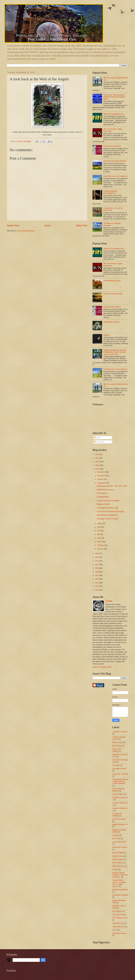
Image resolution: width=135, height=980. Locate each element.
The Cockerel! (102, 493)
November (101, 476)
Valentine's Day (118, 923)
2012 (97, 583)
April (99, 538)
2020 (97, 553)
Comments (99, 442)
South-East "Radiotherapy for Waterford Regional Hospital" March (114, 97)
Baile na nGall (118, 742)
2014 (97, 575)
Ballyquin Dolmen (103, 504)
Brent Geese (117, 746)
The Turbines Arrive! (120, 918)
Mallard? (107, 335)
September (102, 483)
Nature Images (118, 859)
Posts (97, 438)
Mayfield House (118, 856)
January (100, 549)
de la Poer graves (119, 819)
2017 (97, 564)
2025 (97, 454)
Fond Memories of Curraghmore (115, 176)
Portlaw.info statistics (120, 895)
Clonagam (116, 765)
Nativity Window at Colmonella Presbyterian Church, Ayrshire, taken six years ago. (115, 352)
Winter (115, 930)
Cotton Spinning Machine (118, 790)
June (99, 531)
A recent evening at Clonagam (108, 501)
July (99, 527)
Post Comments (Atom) (26, 231)
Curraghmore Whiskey (117, 815)
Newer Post (13, 226)
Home (48, 226)
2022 (97, 465)
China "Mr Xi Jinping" (117, 750)
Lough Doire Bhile (119, 842)
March (100, 542)
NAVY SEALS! (118, 863)
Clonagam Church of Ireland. (108, 519)
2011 (97, 586)
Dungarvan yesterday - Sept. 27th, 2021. (112, 486)
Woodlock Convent (119, 933)
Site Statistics (117, 911)
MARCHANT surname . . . (107, 490)
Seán (110, 601)
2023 (97, 462)
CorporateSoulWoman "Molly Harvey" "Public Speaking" (120, 781)
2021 (97, 469)
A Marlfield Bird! (103, 497)
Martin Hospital (118, 853)
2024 (97, 458)
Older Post (82, 226)
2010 (97, 590)
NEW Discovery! (119, 866)
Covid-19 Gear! (118, 794)
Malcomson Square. (120, 847)
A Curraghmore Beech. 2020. (108, 508)
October (100, 479)
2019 (97, 557)
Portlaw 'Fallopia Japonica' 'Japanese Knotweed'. (120, 875)
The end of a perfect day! (113, 294)
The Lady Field (118, 914)
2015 (97, 572)
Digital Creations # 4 (120, 824)
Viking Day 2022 (119, 927)
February (101, 545)
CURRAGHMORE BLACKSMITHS (110, 192)
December (101, 472)
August (100, 523)
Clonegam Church (119, 769)
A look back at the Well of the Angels (110, 511)
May (99, 534)
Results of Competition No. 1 (114, 114)
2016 (97, 568)
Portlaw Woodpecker (120, 890)
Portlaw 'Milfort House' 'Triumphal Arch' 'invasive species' (119, 883)
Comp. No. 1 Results (120, 774)
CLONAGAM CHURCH (112, 146)
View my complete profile (102, 667)
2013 (97, 579)
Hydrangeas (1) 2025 (111, 322)
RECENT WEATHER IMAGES (115, 161)
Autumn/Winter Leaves (112, 281)
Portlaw (115, 869)
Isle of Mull (116, 839)
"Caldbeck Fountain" (120, 732)
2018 (97, 561)
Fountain (116, 835)
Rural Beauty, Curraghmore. (107, 515)
